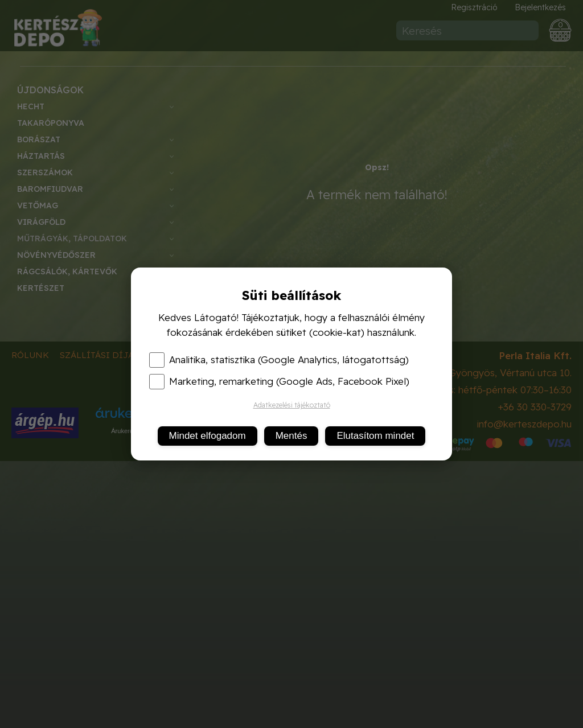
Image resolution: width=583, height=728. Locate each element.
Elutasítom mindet (375, 436)
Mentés (291, 436)
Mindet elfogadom (208, 436)
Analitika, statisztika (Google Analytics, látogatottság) (279, 360)
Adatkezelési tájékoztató (292, 405)
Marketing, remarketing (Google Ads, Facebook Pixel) (279, 381)
